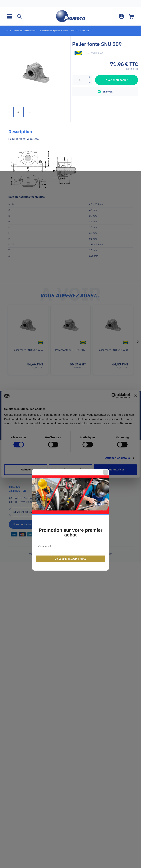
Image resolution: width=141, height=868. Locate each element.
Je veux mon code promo (71, 473)
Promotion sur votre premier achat (70, 447)
